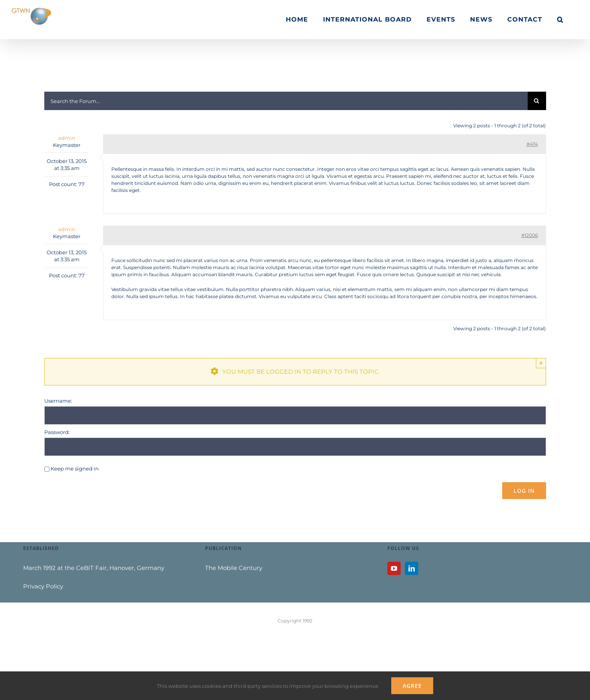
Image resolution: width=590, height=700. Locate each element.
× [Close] (541, 363)
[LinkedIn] (412, 568)
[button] (560, 20)
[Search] (537, 101)
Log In (524, 491)
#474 (532, 144)
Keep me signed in (75, 468)
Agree (412, 686)
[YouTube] (394, 568)
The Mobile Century (234, 568)
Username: (58, 401)
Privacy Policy (43, 586)
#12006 (530, 235)
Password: (57, 432)
